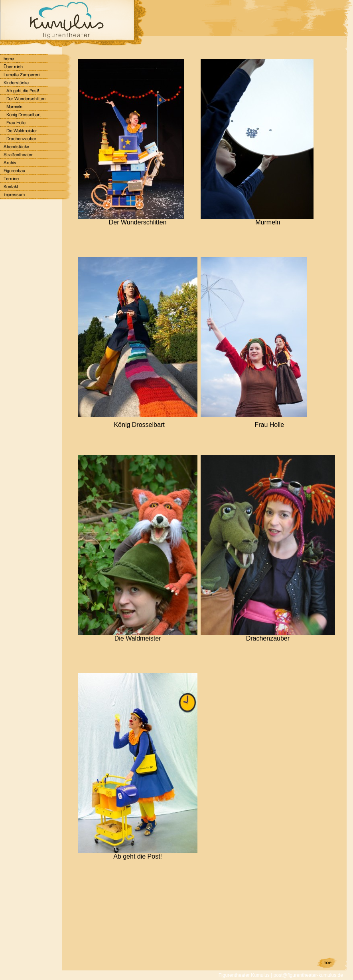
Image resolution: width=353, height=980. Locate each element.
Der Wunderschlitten (138, 222)
